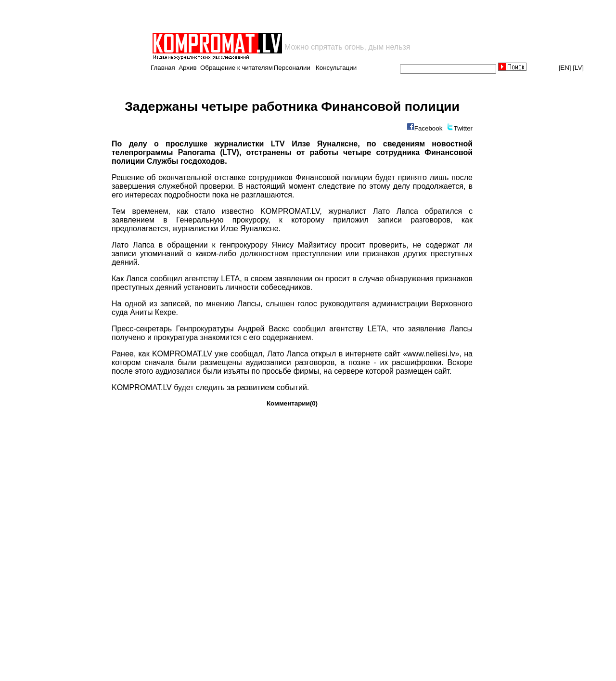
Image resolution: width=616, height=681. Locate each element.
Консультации (336, 68)
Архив (187, 68)
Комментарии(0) (292, 403)
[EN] (565, 68)
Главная (163, 68)
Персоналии (292, 68)
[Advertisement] (264, 16)
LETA (230, 279)
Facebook (429, 128)
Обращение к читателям (237, 68)
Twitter (463, 128)
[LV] (578, 68)
